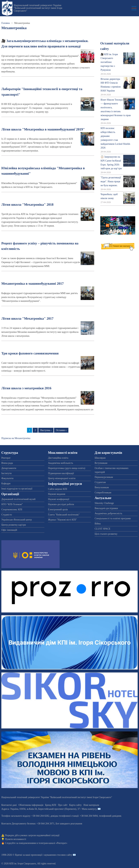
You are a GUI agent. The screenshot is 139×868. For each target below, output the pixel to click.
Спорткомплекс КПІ (12, 509)
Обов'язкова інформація (31, 805)
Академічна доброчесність (108, 513)
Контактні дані (9, 805)
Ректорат (6, 458)
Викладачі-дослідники (106, 508)
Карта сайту (75, 805)
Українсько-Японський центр (17, 520)
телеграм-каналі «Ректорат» (53, 843)
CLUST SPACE (102, 529)
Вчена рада (7, 463)
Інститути (6, 473)
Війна (98, 524)
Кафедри (6, 483)
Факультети (7, 478)
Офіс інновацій (9, 530)
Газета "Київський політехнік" (64, 515)
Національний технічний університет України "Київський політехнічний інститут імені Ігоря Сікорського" (38, 8)
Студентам (100, 482)
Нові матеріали (91, 805)
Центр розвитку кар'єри (14, 525)
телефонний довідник (110, 816)
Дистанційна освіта (58, 458)
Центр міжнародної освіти (62, 478)
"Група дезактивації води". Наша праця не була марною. (111, 181)
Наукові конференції (59, 499)
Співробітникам (103, 493)
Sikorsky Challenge (104, 503)
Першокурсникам (104, 477)
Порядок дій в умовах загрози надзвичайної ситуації (32, 835)
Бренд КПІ (51, 805)
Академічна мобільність (61, 463)
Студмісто (7, 515)
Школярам (100, 458)
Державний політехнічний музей (18, 499)
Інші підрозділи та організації (17, 489)
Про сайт (63, 805)
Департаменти (9, 468)
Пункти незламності (16, 839)
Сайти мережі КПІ (58, 489)
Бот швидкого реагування (69, 824)
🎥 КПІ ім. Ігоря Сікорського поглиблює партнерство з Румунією (109, 62)
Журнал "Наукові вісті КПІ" (63, 520)
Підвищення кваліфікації (61, 473)
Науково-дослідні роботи (61, 504)
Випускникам (102, 487)
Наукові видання (57, 494)
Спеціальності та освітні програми (113, 518)
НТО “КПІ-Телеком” (12, 504)
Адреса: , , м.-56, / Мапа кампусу (49, 809)
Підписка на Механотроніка (16, 438)
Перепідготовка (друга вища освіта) (67, 468)
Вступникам (101, 463)
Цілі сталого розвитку (106, 534)
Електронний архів (58, 509)
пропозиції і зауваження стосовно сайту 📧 (53, 855)
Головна (6, 23)
